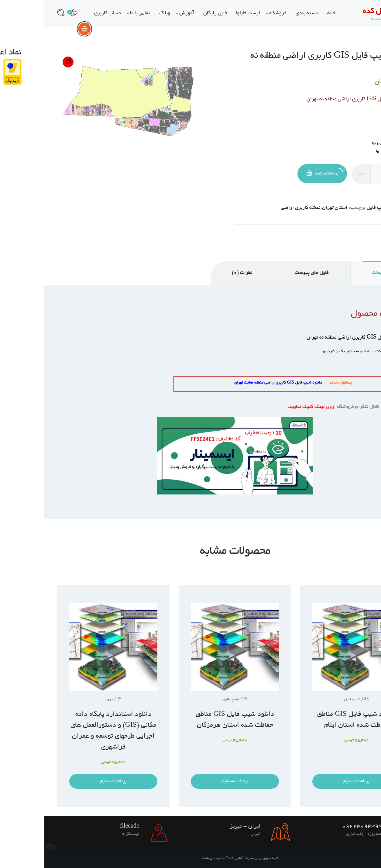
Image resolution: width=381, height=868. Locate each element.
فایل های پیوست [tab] (267, 273)
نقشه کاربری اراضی (256, 208)
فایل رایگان (171, 13)
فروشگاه (233, 13)
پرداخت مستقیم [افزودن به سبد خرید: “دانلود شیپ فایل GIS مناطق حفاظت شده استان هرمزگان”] (190, 781)
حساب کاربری (63, 13)
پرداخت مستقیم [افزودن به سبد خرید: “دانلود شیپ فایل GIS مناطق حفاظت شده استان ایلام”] (312, 781)
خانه (287, 13)
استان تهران (290, 208)
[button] (24, 62)
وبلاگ (120, 13)
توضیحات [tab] (337, 273)
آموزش (142, 13)
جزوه (65, 700)
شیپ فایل (333, 208)
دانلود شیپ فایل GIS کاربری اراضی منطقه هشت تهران (234, 383)
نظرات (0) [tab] (198, 273)
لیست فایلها (204, 13)
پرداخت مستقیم (281, 172)
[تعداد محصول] (337, 174)
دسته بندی (263, 13)
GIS (350, 208)
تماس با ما (96, 13)
